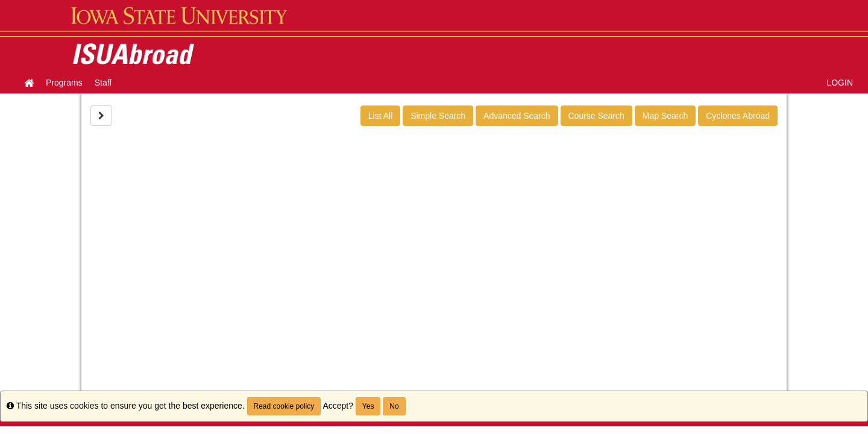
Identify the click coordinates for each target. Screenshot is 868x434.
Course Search (596, 116)
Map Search (665, 116)
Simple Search (438, 116)
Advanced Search (517, 116)
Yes (368, 406)
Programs (64, 83)
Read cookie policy (284, 406)
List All (380, 116)
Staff (103, 83)
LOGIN (840, 83)
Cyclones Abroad (738, 116)
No (394, 406)
